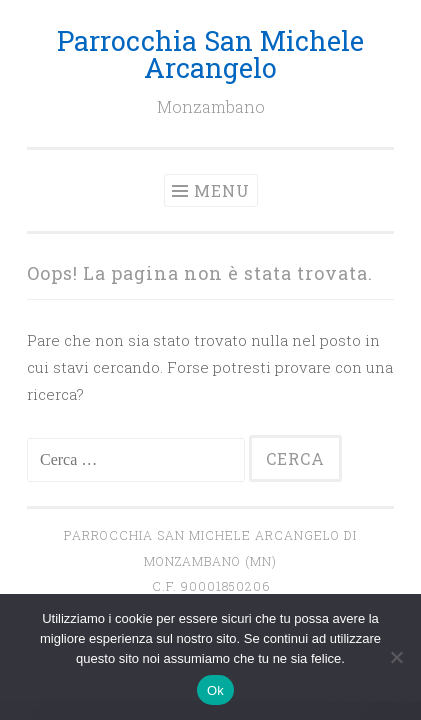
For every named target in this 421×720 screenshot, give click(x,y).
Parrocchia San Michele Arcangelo (210, 54)
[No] (396, 657)
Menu (222, 190)
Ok (215, 690)
